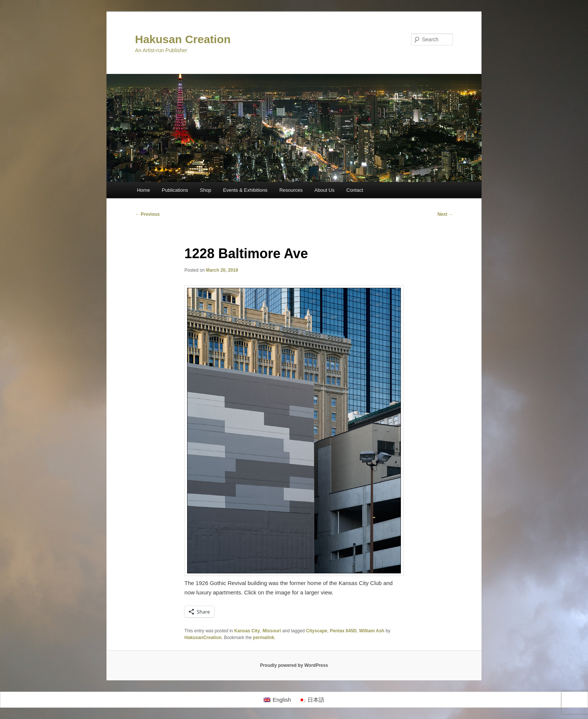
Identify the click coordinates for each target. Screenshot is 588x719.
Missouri (272, 631)
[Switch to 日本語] (311, 700)
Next (445, 214)
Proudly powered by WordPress (294, 665)
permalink (264, 638)
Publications (175, 190)
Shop (205, 190)
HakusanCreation (203, 638)
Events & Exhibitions (245, 190)
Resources (291, 190)
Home (143, 190)
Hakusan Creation (183, 39)
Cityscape (317, 631)
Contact (355, 190)
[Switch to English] (277, 700)
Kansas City (247, 631)
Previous (147, 214)
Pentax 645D (343, 631)
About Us (325, 190)
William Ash (371, 631)
